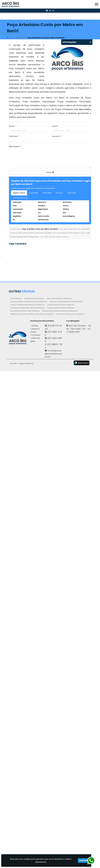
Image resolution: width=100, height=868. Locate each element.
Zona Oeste (47, 194)
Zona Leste (72, 194)
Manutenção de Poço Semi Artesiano (25, 808)
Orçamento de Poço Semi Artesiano (70, 811)
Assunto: (57, 137)
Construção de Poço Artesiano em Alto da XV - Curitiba (23, 636)
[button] (96, 4)
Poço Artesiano (16, 795)
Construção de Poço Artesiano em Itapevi (23, 325)
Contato (36, 832)
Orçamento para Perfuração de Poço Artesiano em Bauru (23, 525)
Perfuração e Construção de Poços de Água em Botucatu (23, 496)
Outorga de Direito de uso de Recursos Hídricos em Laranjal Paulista (23, 470)
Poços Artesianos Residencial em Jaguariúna (23, 609)
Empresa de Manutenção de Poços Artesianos (29, 798)
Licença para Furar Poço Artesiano (61, 801)
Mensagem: (15, 148)
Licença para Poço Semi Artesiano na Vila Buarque (23, 695)
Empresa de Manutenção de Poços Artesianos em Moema (23, 405)
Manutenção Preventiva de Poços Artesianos (60, 808)
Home (35, 823)
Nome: (13, 127)
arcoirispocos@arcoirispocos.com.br (54, 851)
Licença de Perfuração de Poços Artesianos (27, 801)
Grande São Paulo (20, 199)
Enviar (50, 174)
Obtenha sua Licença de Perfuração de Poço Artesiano (32, 811)
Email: (55, 127)
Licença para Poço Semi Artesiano (61, 805)
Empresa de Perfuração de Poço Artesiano (66, 798)
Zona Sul (59, 194)
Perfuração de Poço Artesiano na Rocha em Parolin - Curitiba (23, 773)
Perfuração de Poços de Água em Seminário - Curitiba (23, 582)
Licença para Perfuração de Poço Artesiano (27, 805)
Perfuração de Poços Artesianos (59, 795)
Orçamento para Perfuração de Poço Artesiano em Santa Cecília (23, 356)
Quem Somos (35, 827)
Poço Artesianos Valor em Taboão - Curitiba (23, 664)
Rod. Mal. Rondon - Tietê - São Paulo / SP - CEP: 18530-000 (79, 826)
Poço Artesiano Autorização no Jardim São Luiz (23, 385)
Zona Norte (34, 194)
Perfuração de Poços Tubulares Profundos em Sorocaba (23, 299)
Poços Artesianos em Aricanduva (23, 553)
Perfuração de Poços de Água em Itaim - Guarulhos (23, 439)
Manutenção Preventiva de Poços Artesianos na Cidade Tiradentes (23, 747)
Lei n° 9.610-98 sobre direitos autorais (54, 238)
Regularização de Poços (34, 795)
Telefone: (14, 137)
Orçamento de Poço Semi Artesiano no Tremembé (23, 271)
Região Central (19, 194)
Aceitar (83, 860)
